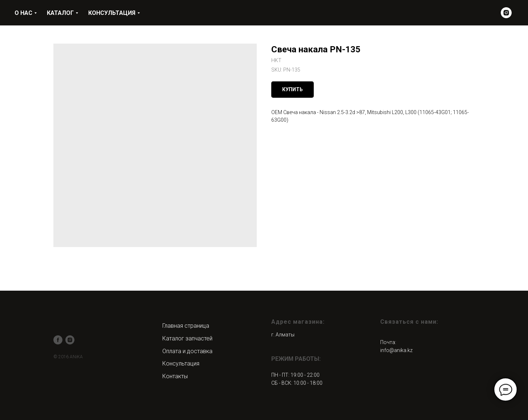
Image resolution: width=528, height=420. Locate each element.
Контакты (175, 376)
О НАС (23, 13)
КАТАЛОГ (60, 13)
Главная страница (186, 326)
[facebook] (58, 340)
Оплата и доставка (187, 351)
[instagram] (506, 13)
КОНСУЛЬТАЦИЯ (112, 13)
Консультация (181, 364)
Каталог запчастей (187, 338)
